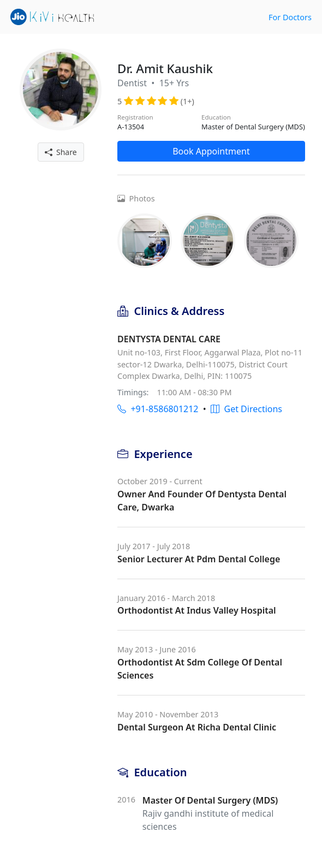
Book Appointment (211, 151)
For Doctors (290, 17)
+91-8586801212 (158, 409)
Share (61, 152)
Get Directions (246, 409)
